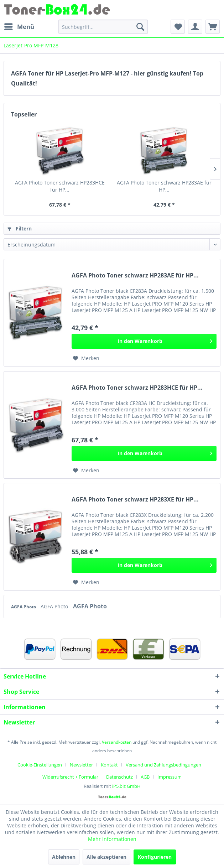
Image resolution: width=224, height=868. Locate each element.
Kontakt (109, 765)
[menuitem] (19, 27)
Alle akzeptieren (106, 857)
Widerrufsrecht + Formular (70, 777)
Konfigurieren (155, 857)
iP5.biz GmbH (126, 786)
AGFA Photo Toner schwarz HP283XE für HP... (135, 500)
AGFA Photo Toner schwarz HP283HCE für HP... (60, 186)
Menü (19, 26)
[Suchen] (140, 27)
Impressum (170, 777)
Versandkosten (117, 742)
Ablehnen (64, 857)
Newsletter (81, 765)
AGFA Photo (24, 607)
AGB (145, 777)
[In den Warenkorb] (144, 341)
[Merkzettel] (178, 27)
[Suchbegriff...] (103, 27)
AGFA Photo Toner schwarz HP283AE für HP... (164, 186)
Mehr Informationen (112, 839)
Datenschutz (119, 777)
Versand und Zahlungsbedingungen (163, 765)
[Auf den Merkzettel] (86, 358)
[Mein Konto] (195, 27)
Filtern (20, 228)
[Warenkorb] (213, 27)
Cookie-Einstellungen (40, 765)
